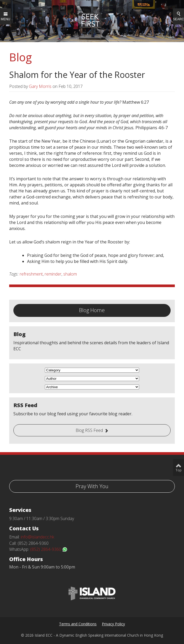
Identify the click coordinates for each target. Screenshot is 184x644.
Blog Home (92, 310)
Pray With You (92, 486)
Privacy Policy (113, 624)
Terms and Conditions (78, 624)
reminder (53, 274)
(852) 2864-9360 (49, 549)
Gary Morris (40, 86)
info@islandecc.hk (37, 537)
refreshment (31, 274)
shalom (70, 274)
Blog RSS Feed (89, 430)
